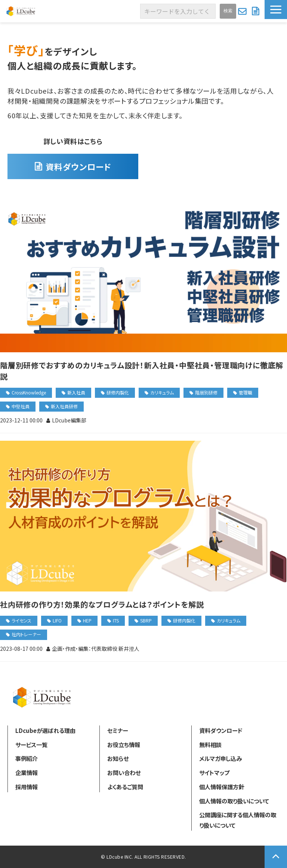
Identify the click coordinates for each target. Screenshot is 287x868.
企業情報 (27, 772)
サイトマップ (214, 772)
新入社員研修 (64, 406)
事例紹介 (27, 758)
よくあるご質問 (125, 787)
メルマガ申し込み (220, 758)
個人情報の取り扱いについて (234, 801)
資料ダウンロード (256, 11)
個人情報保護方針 (222, 787)
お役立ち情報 (124, 744)
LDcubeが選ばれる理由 (45, 730)
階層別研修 (206, 392)
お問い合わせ (243, 11)
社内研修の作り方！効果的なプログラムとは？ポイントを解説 (102, 604)
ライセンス (21, 620)
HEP (87, 620)
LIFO (57, 620)
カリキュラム (162, 392)
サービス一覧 (31, 744)
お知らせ (118, 758)
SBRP (146, 620)
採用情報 (27, 787)
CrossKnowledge (29, 392)
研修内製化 (118, 392)
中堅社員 (21, 406)
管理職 (246, 392)
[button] (276, 10)
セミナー (118, 730)
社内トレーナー (26, 634)
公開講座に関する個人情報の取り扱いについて (238, 820)
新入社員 (76, 392)
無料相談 (210, 744)
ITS (116, 620)
